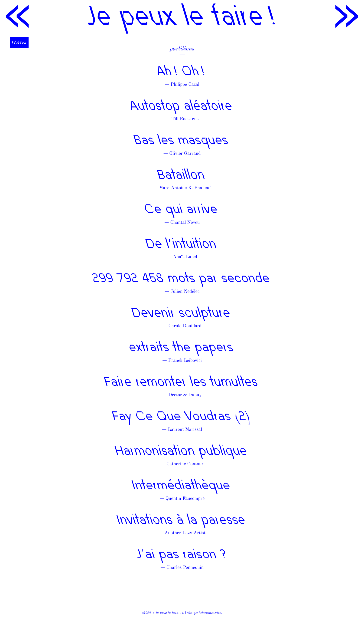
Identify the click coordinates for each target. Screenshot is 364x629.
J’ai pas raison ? (182, 555)
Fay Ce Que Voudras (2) (182, 417)
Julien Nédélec (185, 292)
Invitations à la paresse (182, 521)
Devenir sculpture (182, 314)
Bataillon (182, 176)
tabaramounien (211, 613)
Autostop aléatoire (182, 107)
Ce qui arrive (182, 210)
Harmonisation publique (182, 452)
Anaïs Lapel (185, 257)
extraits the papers (182, 348)
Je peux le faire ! (182, 18)
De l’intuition (182, 245)
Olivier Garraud (185, 154)
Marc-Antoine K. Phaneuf (185, 188)
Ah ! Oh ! (182, 72)
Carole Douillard (185, 326)
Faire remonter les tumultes (182, 383)
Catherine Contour (185, 464)
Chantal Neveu (185, 223)
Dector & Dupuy (185, 395)
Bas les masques (182, 141)
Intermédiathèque (182, 486)
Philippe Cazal (185, 85)
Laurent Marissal (185, 430)
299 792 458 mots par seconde (182, 279)
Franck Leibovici (185, 361)
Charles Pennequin (185, 568)
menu (19, 43)
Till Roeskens (185, 119)
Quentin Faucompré (185, 499)
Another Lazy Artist (185, 533)
